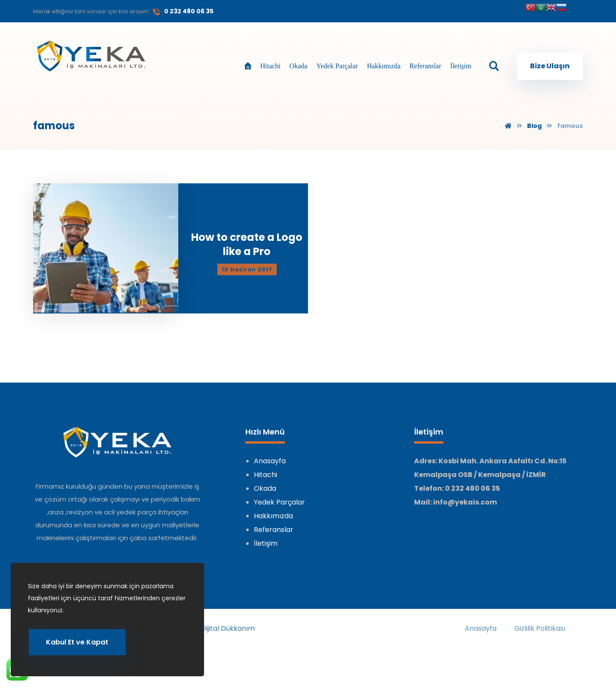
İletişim (266, 536)
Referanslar (274, 522)
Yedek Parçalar (279, 495)
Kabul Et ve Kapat (77, 642)
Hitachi (265, 467)
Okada (265, 481)
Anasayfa (270, 454)
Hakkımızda (273, 509)
